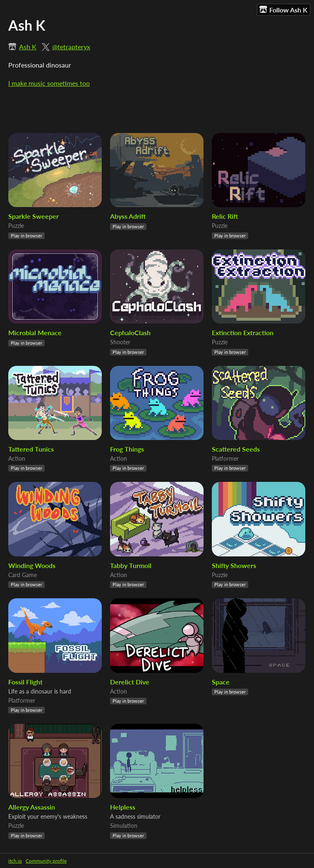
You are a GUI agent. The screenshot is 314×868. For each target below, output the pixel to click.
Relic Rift (225, 216)
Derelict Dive (130, 682)
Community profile (46, 861)
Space (221, 682)
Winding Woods (32, 565)
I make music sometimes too (49, 83)
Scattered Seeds (236, 449)
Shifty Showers (234, 565)
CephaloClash (130, 332)
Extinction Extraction (243, 332)
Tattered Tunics (31, 449)
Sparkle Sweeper (34, 216)
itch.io (15, 861)
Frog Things (127, 449)
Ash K (28, 47)
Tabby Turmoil (131, 565)
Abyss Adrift (128, 216)
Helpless (123, 807)
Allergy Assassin (32, 807)
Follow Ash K (283, 10)
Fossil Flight (25, 682)
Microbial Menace (35, 332)
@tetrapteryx (71, 47)
